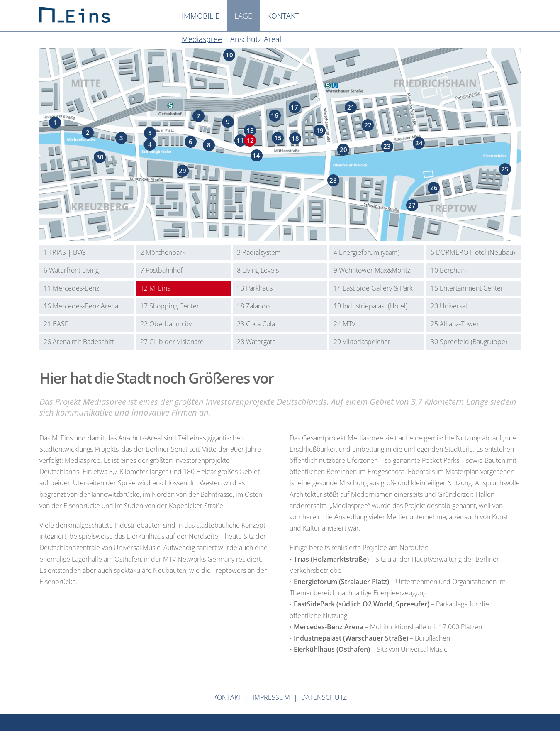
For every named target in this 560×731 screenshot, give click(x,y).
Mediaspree (202, 39)
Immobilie (201, 16)
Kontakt (283, 16)
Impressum (271, 697)
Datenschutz (324, 697)
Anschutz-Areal (256, 39)
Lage (243, 16)
